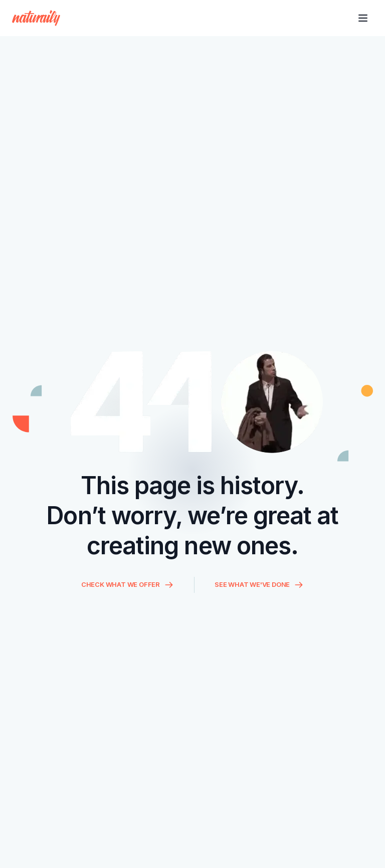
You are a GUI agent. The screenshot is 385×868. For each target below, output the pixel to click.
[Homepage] (36, 18)
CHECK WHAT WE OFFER (128, 585)
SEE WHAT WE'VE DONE (259, 585)
